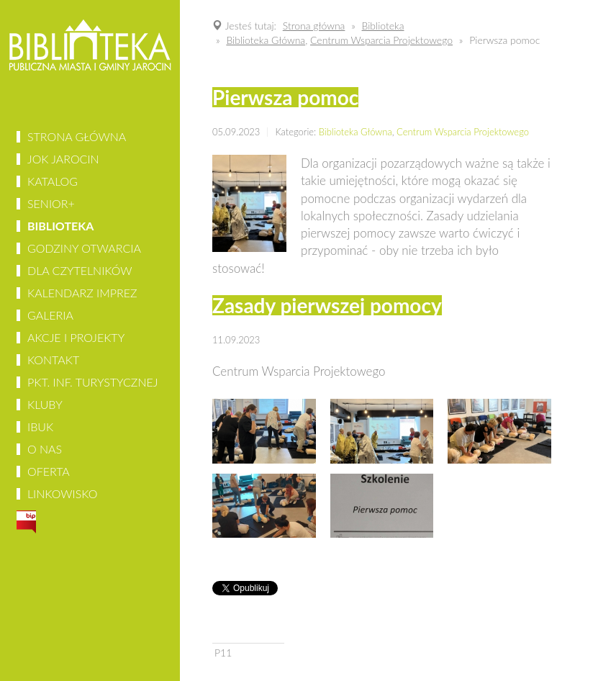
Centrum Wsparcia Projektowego (463, 132)
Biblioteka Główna (355, 132)
